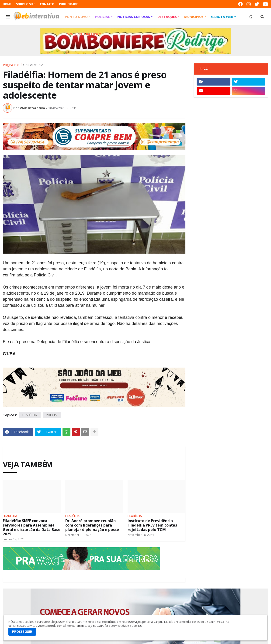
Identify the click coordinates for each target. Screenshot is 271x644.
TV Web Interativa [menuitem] (82, 34)
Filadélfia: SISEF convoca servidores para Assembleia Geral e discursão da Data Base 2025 (32, 528)
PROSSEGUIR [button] (22, 632)
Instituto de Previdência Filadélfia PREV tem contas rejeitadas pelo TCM (152, 525)
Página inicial (12, 65)
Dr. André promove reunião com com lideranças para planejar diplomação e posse (92, 525)
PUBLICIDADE (68, 4)
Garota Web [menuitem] (222, 17)
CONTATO (47, 4)
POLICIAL (52, 415)
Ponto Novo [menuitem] (76, 17)
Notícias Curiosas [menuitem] (134, 17)
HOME (7, 4)
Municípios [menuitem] (194, 17)
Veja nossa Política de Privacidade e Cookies (115, 626)
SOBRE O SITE (26, 4)
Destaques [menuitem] (167, 17)
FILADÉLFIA (34, 65)
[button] (8, 17)
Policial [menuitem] (102, 17)
